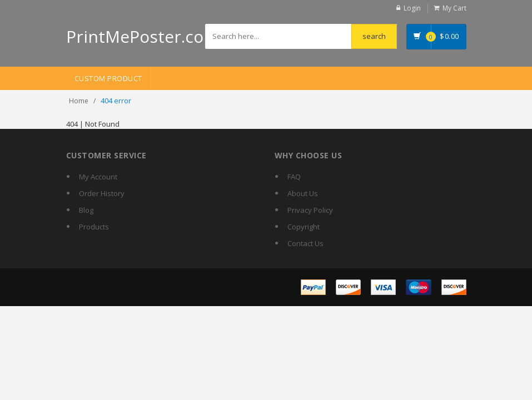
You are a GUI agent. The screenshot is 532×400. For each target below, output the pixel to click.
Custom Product (108, 78)
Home (79, 101)
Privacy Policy (310, 210)
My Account (98, 177)
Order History (102, 193)
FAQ (294, 177)
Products (94, 227)
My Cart (454, 8)
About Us (303, 193)
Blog (86, 210)
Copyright (304, 227)
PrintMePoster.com (143, 36)
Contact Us (305, 243)
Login (412, 8)
